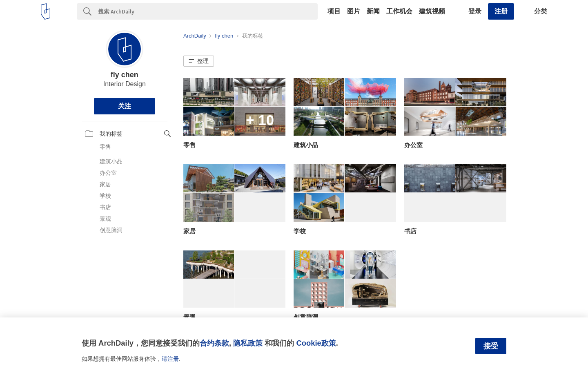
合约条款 (214, 343)
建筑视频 (432, 11)
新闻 (373, 11)
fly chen (125, 75)
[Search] (208, 11)
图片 (354, 11)
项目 (334, 11)
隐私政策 (248, 343)
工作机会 (399, 11)
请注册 (170, 359)
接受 (491, 346)
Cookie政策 (316, 343)
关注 (125, 106)
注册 (501, 11)
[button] (199, 61)
